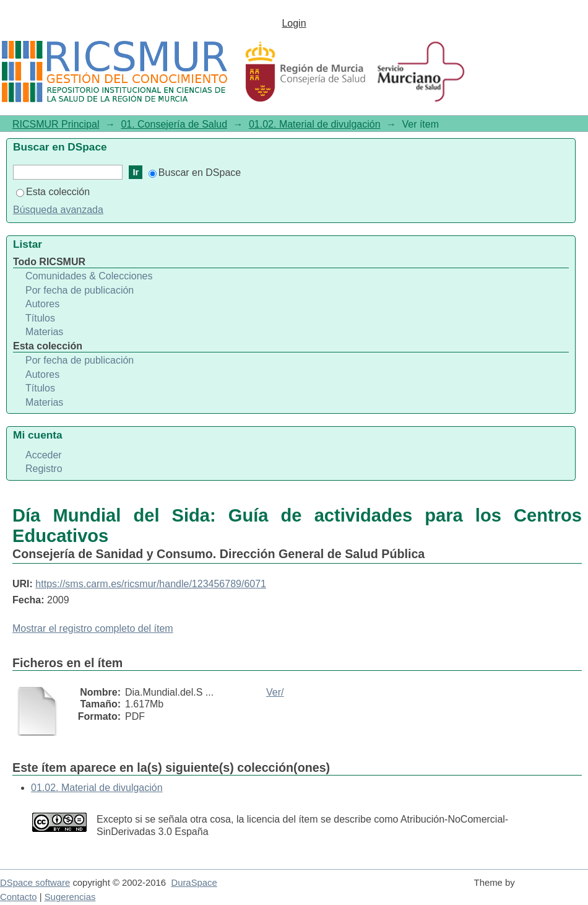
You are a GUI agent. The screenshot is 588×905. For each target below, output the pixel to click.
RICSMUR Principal (56, 124)
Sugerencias (70, 897)
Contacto (19, 897)
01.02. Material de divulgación (315, 124)
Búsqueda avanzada (58, 210)
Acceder (44, 455)
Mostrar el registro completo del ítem (93, 628)
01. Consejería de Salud (174, 124)
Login (294, 23)
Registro (44, 469)
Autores (42, 304)
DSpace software (35, 883)
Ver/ (275, 692)
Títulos (40, 318)
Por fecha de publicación (80, 290)
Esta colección (53, 192)
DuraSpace (194, 883)
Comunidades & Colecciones (89, 276)
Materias (44, 332)
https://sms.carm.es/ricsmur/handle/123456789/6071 (151, 584)
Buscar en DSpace (195, 173)
